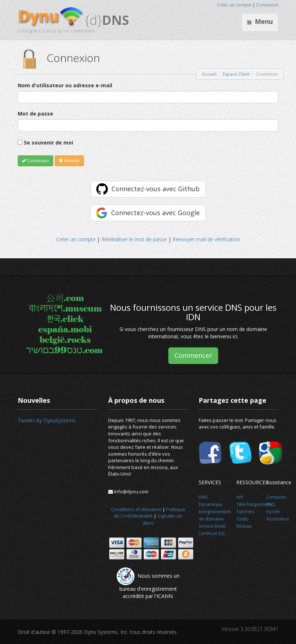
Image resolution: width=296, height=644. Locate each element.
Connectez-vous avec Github (156, 189)
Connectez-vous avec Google (155, 213)
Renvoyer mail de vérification (206, 239)
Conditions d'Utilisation (136, 509)
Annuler (69, 161)
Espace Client (236, 74)
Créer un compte (234, 5)
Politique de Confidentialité (149, 513)
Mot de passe (35, 114)
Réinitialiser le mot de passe (134, 239)
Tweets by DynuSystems (47, 420)
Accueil (209, 74)
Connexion (267, 5)
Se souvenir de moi (48, 143)
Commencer (193, 355)
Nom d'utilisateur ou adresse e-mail (65, 85)
